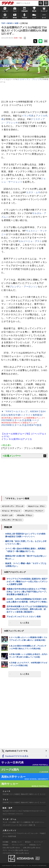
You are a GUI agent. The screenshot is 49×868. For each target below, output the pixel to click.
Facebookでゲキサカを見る (15, 756)
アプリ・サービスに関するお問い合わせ (16, 850)
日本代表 (5, 794)
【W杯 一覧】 (18, 38)
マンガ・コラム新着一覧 (11, 822)
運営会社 (28, 842)
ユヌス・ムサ (33, 192)
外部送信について (35, 845)
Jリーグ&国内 (15, 794)
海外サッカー (34, 794)
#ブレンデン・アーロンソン (12, 520)
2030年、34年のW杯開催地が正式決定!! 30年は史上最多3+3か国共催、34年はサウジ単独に (27, 600)
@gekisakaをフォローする (14, 751)
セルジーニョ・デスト (30, 241)
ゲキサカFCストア (9, 833)
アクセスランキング (23, 833)
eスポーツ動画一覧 (29, 825)
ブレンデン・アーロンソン (24, 287)
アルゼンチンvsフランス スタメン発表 (24, 617)
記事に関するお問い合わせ (32, 848)
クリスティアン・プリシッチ (29, 79)
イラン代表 (28, 116)
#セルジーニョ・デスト (37, 506)
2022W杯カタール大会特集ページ (20, 420)
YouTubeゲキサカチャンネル (12, 811)
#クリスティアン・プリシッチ (13, 506)
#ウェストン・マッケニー (34, 511)
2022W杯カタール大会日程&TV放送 (21, 425)
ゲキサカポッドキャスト (15, 814)
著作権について (17, 842)
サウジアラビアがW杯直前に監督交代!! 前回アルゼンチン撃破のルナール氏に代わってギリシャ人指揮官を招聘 (27, 582)
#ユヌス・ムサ (7, 515)
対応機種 (5, 842)
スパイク (43, 794)
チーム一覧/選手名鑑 (9, 836)
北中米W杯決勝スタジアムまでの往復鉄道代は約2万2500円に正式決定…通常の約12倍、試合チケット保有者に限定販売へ (27, 609)
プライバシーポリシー (19, 845)
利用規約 (5, 845)
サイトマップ (38, 842)
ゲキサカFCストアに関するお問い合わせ (16, 853)
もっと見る (25, 623)
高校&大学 (24, 794)
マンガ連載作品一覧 (27, 822)
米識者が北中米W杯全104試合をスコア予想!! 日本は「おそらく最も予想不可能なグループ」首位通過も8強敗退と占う (27, 592)
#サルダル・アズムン (25, 515)
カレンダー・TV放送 (38, 833)
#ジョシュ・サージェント (11, 511)
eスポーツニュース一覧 (13, 825)
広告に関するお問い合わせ (11, 848)
